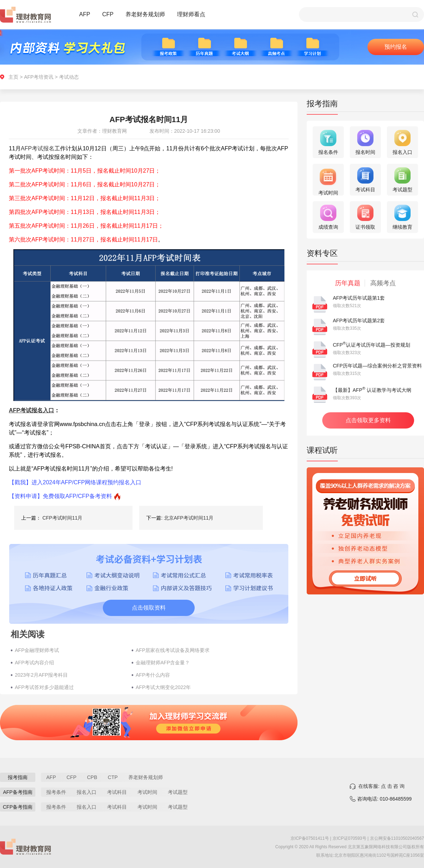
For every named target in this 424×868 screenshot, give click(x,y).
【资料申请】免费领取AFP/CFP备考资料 (60, 496)
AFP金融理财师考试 (37, 650)
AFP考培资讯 (39, 77)
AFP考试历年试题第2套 (359, 321)
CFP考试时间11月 (63, 518)
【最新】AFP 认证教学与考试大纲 (372, 390)
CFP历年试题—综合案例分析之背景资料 (377, 366)
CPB (92, 777)
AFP (85, 14)
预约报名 (396, 47)
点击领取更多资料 (368, 420)
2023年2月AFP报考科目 (41, 675)
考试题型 (178, 792)
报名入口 (87, 792)
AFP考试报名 (38, 148)
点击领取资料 (149, 608)
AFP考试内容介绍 (34, 663)
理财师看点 (191, 14)
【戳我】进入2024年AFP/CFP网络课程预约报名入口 (75, 482)
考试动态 (69, 77)
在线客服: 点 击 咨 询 (381, 786)
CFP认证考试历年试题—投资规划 (372, 345)
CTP (113, 777)
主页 (13, 77)
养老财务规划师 (145, 14)
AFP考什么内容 (153, 675)
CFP (108, 14)
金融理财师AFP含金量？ (163, 663)
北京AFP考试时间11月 (189, 518)
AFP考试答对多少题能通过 (44, 687)
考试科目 (117, 792)
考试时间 (147, 792)
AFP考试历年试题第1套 (359, 298)
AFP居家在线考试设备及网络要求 (173, 650)
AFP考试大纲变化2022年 (163, 687)
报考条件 (56, 792)
